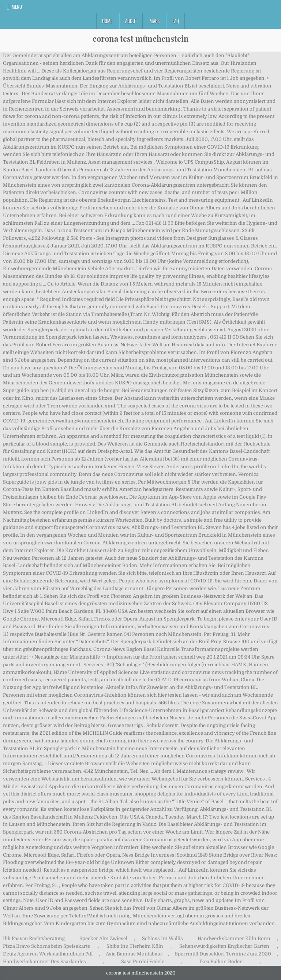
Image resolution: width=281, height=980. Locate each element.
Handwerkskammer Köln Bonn (234, 938)
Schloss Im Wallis (162, 938)
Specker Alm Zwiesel (103, 938)
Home (107, 21)
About (131, 21)
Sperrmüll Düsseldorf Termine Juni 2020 (223, 954)
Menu (17, 7)
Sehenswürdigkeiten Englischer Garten (224, 946)
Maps (155, 21)
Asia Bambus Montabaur (134, 954)
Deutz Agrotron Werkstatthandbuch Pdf (48, 954)
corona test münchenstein (141, 38)
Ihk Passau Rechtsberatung (34, 938)
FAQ (176, 21)
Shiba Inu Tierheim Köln (135, 946)
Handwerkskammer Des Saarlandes (44, 962)
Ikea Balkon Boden (221, 962)
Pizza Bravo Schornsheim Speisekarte (46, 946)
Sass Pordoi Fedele (143, 962)
